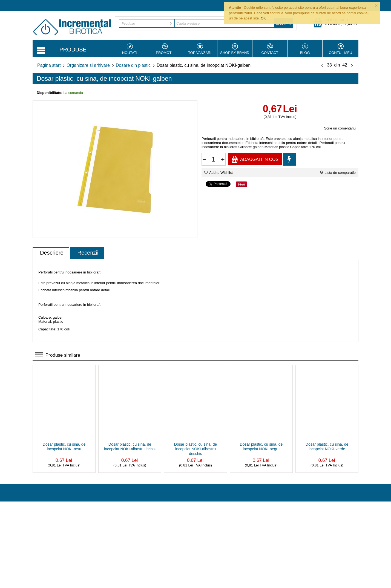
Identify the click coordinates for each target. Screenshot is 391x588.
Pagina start (49, 65)
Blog (305, 49)
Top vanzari (200, 49)
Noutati (130, 49)
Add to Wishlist (219, 173)
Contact (270, 49)
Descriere (52, 253)
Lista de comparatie (338, 173)
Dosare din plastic (133, 65)
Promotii (165, 49)
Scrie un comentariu (340, 128)
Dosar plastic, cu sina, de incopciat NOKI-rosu (64, 447)
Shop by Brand (235, 49)
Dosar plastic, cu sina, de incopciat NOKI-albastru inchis (130, 447)
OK (263, 18)
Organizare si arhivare (88, 65)
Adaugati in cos (255, 159)
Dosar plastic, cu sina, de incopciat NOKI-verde (327, 447)
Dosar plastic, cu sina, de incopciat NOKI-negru (261, 447)
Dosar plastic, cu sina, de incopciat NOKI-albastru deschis (196, 449)
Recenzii (88, 253)
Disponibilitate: (50, 93)
